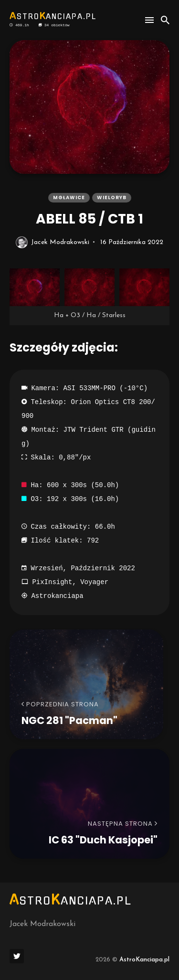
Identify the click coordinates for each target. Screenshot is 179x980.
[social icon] (17, 956)
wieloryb (112, 197)
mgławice (69, 197)
